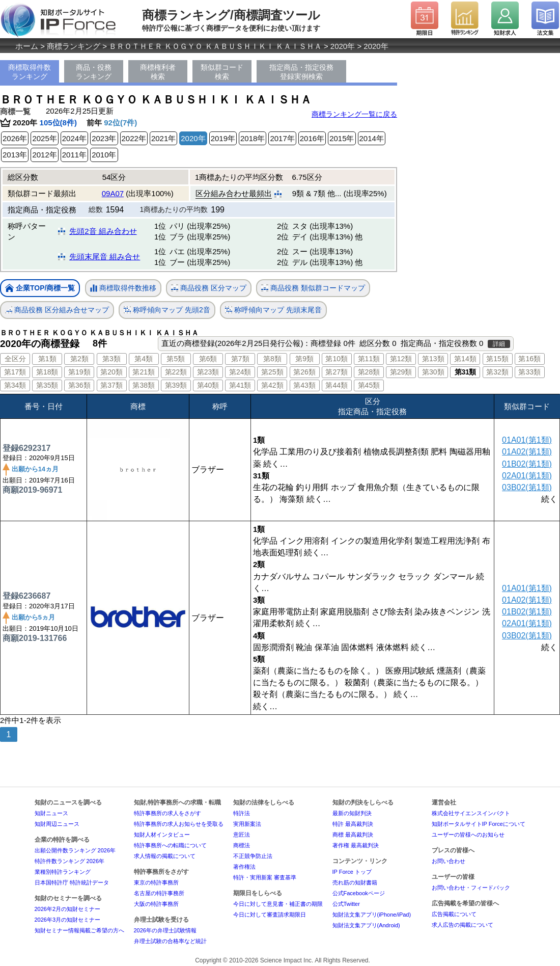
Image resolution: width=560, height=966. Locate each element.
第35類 (47, 385)
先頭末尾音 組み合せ (105, 257)
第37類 (111, 385)
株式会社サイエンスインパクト (471, 813)
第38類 (144, 385)
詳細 (499, 344)
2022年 (134, 138)
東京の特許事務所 (156, 882)
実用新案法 (247, 824)
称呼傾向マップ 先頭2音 (167, 310)
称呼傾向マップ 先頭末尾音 (273, 310)
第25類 (272, 372)
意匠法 (242, 835)
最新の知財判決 (352, 813)
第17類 (15, 372)
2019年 (223, 138)
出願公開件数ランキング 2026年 (75, 850)
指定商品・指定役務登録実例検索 (301, 72)
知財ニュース (51, 813)
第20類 (111, 372)
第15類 (497, 359)
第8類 (272, 359)
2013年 (15, 155)
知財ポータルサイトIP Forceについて (479, 824)
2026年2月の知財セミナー (68, 909)
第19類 (79, 372)
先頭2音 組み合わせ (103, 231)
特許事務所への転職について (170, 845)
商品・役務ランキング (94, 72)
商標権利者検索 (158, 72)
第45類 (369, 385)
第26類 (304, 372)
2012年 (44, 155)
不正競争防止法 (253, 856)
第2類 (79, 359)
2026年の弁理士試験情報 (165, 930)
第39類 (176, 385)
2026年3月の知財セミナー (68, 920)
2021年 (163, 138)
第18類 (47, 372)
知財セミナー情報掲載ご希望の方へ (79, 930)
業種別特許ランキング (63, 872)
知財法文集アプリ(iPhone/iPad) (372, 915)
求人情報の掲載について (165, 856)
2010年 (104, 155)
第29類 (401, 372)
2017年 (282, 138)
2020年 (343, 46)
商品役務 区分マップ (209, 288)
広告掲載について (454, 914)
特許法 (242, 813)
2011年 (74, 155)
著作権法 (244, 867)
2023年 (104, 138)
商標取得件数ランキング (30, 72)
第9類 (304, 359)
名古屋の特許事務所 (159, 893)
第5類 (176, 359)
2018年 (253, 138)
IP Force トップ (352, 872)
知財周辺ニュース (57, 824)
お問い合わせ (449, 861)
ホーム (27, 46)
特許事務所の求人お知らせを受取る (179, 824)
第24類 (240, 372)
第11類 (369, 359)
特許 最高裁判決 (353, 824)
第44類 (337, 385)
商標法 (242, 845)
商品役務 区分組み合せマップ (57, 310)
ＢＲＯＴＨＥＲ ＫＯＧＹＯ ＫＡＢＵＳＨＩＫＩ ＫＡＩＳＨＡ (215, 46)
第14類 (465, 359)
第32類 (497, 372)
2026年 (15, 138)
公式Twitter (346, 904)
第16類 (529, 359)
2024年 (74, 138)
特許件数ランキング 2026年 (70, 861)
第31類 (465, 372)
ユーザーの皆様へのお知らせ (468, 835)
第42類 (272, 385)
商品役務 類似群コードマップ (313, 288)
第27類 (337, 372)
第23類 (208, 372)
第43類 (304, 385)
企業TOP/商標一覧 (40, 289)
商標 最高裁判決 (353, 835)
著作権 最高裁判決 (356, 845)
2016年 (312, 138)
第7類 (240, 359)
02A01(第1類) (527, 476)
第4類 (144, 359)
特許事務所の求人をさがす (167, 813)
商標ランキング (74, 46)
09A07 (113, 193)
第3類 (111, 359)
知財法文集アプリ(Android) (366, 925)
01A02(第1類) (527, 452)
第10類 (337, 359)
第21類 (144, 372)
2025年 (44, 138)
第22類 (176, 372)
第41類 (240, 385)
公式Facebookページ (359, 893)
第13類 (433, 359)
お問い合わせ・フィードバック (471, 888)
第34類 (15, 385)
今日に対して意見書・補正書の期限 (278, 904)
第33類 (529, 372)
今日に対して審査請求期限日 (270, 915)
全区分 (15, 359)
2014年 (372, 138)
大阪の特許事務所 (156, 904)
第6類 (208, 359)
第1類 (47, 359)
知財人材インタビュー (162, 835)
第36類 (79, 385)
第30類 (433, 372)
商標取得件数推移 (123, 288)
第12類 (401, 359)
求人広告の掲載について (463, 925)
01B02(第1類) (527, 464)
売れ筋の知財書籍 (355, 882)
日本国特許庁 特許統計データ (72, 882)
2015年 (342, 138)
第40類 (208, 385)
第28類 (369, 372)
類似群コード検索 (222, 72)
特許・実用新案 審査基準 (265, 877)
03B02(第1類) (527, 487)
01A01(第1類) (527, 440)
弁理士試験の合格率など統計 (170, 941)
